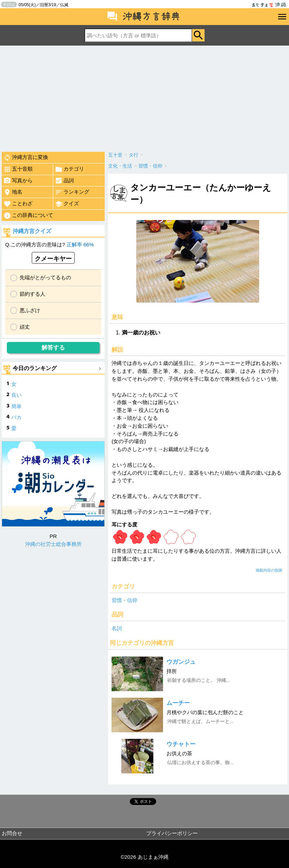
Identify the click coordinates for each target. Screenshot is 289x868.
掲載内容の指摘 (269, 570)
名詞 (117, 628)
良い (16, 395)
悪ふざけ (30, 310)
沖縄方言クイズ (32, 231)
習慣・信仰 (124, 600)
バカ (16, 417)
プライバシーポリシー (172, 833)
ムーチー (178, 703)
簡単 (16, 406)
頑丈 (25, 327)
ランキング (72, 192)
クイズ (67, 204)
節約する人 (32, 294)
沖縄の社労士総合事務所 (53, 544)
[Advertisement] (144, 97)
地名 (13, 192)
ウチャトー (181, 744)
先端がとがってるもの (45, 277)
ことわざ (18, 204)
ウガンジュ (181, 662)
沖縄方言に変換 (26, 158)
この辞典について (28, 216)
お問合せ (12, 833)
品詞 (64, 181)
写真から (18, 181)
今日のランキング (35, 368)
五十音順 (18, 169)
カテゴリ (70, 169)
